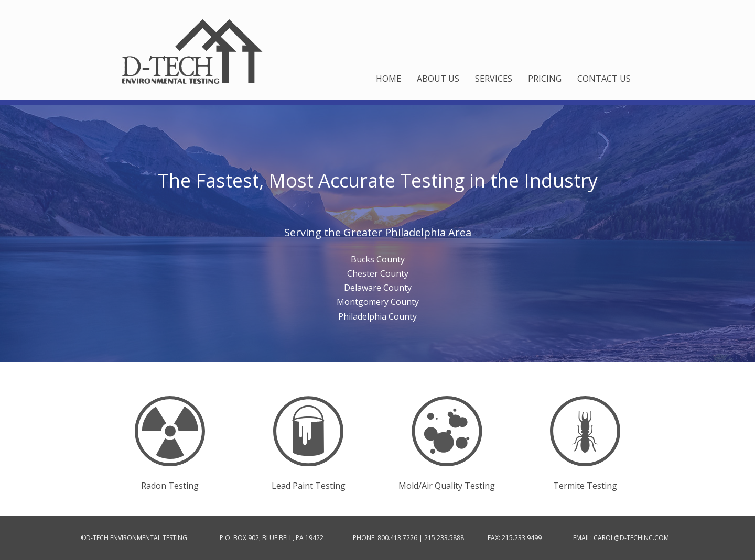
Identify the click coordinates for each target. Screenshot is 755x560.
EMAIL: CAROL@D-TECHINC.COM (621, 538)
